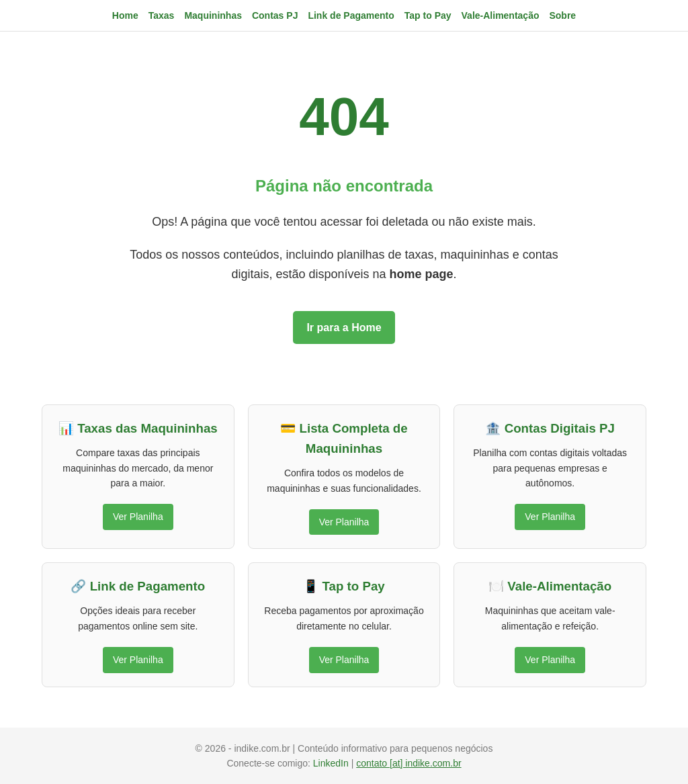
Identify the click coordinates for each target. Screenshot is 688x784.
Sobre (562, 15)
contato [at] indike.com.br (408, 763)
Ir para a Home (344, 328)
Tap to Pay (428, 15)
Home (125, 15)
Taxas (162, 15)
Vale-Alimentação (501, 15)
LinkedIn (332, 763)
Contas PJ (275, 15)
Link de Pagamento (351, 15)
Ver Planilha (138, 517)
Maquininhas (213, 15)
